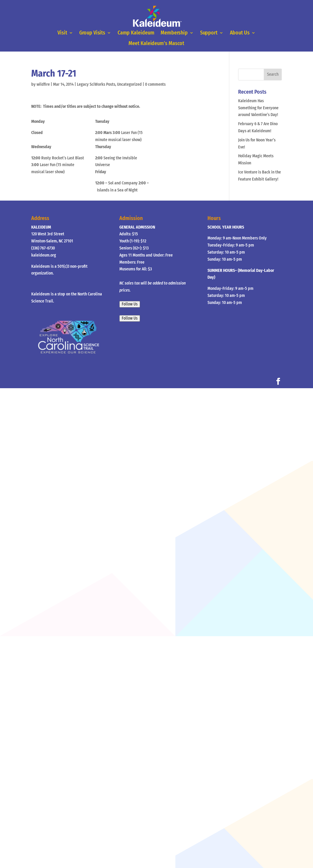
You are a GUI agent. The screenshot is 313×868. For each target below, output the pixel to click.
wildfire (43, 84)
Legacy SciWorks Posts (96, 84)
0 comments (155, 84)
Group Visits (93, 33)
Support (208, 33)
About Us (239, 33)
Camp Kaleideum (136, 33)
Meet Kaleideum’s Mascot (156, 44)
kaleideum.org (44, 255)
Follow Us (130, 304)
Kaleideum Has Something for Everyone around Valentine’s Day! (258, 108)
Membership (174, 33)
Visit (63, 33)
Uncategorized (129, 84)
